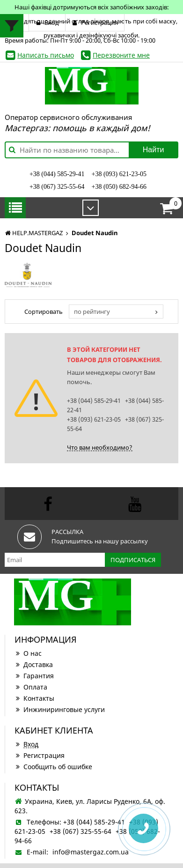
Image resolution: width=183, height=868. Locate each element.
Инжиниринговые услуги (60, 709)
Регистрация (40, 755)
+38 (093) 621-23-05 (119, 174)
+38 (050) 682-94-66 (119, 187)
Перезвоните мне (121, 55)
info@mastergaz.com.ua (91, 852)
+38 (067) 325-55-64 (57, 187)
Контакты (34, 698)
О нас (28, 653)
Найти (154, 150)
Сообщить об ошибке (53, 767)
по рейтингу (92, 312)
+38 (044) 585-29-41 (57, 174)
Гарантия (34, 676)
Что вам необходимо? (100, 447)
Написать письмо (46, 55)
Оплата (31, 687)
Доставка (34, 664)
